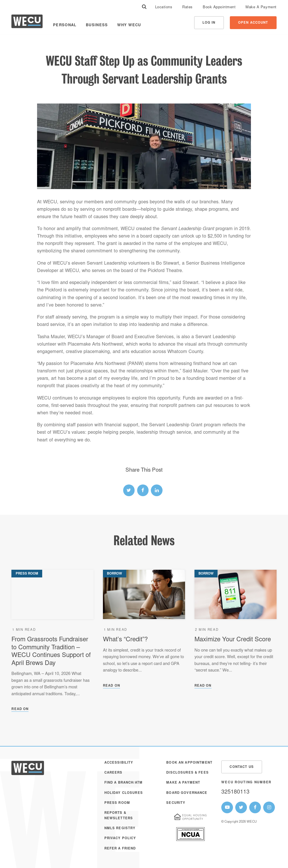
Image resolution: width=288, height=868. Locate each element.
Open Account (253, 23)
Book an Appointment (189, 763)
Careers (113, 773)
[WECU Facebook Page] (255, 807)
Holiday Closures (124, 793)
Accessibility (119, 763)
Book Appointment (219, 8)
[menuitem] (164, 7)
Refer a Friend (120, 849)
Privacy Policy (120, 838)
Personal (65, 25)
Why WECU (129, 25)
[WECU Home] (27, 23)
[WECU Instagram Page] (269, 807)
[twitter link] (129, 490)
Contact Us (242, 767)
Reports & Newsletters (119, 816)
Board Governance (187, 793)
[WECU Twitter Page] (241, 807)
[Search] (144, 7)
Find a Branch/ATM (123, 783)
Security (176, 803)
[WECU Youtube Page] (227, 807)
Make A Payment (261, 8)
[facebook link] (143, 490)
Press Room (117, 803)
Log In (209, 23)
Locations (164, 8)
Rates (187, 8)
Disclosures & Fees (187, 773)
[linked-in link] (157, 490)
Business (97, 25)
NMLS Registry (120, 829)
